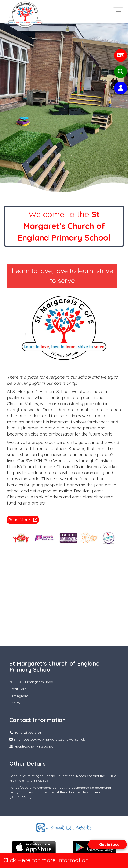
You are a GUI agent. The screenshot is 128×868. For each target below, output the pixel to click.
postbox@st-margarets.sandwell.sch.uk (54, 739)
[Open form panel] (108, 844)
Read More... (23, 520)
